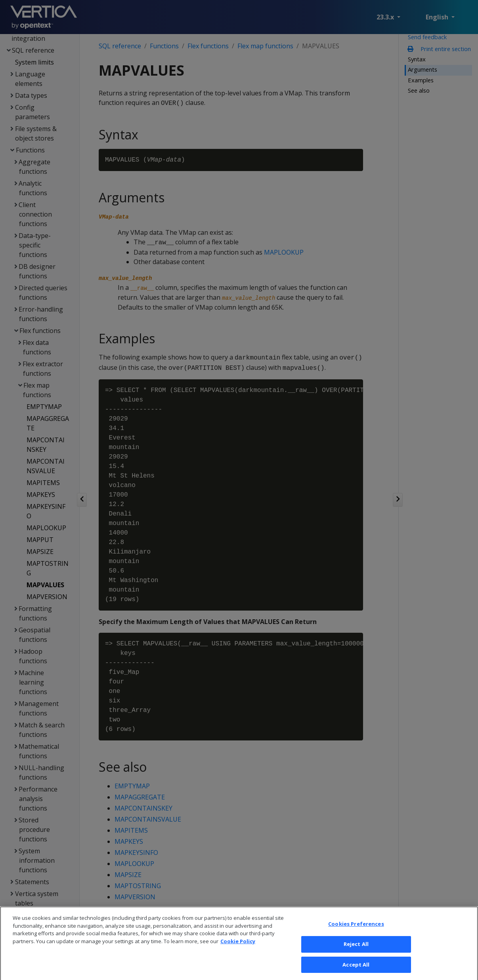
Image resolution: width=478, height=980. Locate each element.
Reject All (356, 955)
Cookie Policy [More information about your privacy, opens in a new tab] (238, 952)
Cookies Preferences (356, 935)
